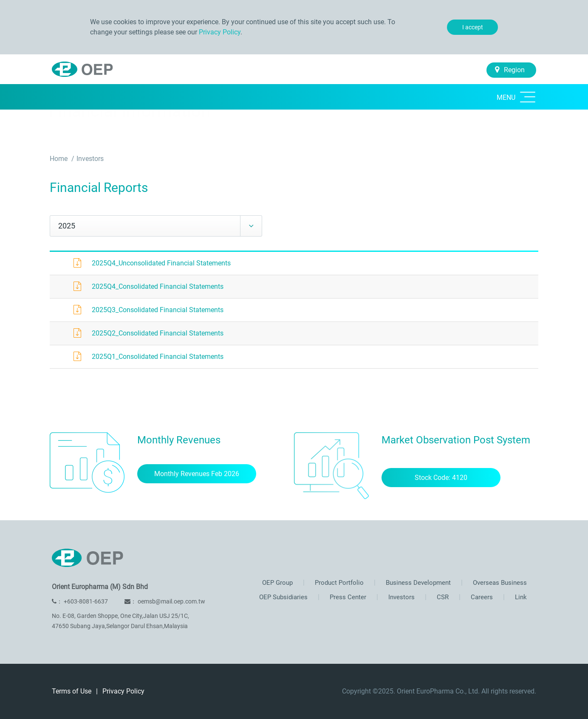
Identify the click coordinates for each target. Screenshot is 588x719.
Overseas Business (499, 583)
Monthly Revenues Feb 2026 (197, 474)
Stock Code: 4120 (441, 478)
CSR (442, 597)
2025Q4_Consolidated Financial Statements (158, 286)
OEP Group (277, 583)
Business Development (417, 583)
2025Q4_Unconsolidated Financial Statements (161, 263)
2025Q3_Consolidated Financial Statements (158, 310)
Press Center (347, 597)
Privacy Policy (220, 32)
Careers (481, 597)
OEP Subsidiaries (283, 597)
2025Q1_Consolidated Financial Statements (158, 357)
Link (520, 597)
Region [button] (510, 70)
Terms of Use (72, 691)
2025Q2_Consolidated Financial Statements (158, 333)
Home (59, 159)
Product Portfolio (338, 583)
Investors (90, 159)
